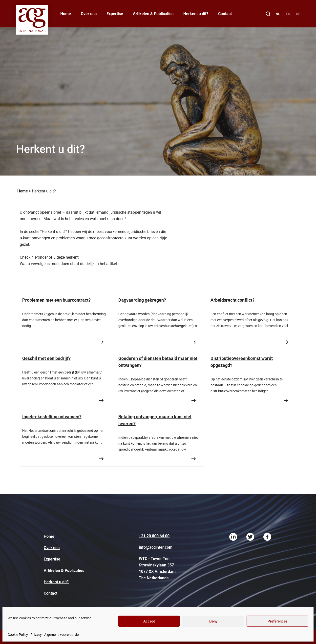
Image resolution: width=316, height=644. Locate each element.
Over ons (89, 14)
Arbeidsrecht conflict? (232, 300)
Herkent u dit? (196, 14)
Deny (213, 621)
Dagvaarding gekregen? (142, 300)
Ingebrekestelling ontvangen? (52, 417)
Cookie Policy (18, 635)
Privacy (36, 635)
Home (66, 14)
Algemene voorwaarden (62, 635)
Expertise (115, 14)
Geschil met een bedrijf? (46, 358)
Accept (149, 621)
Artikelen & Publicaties (153, 14)
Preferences (278, 621)
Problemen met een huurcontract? (56, 300)
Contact (225, 14)
